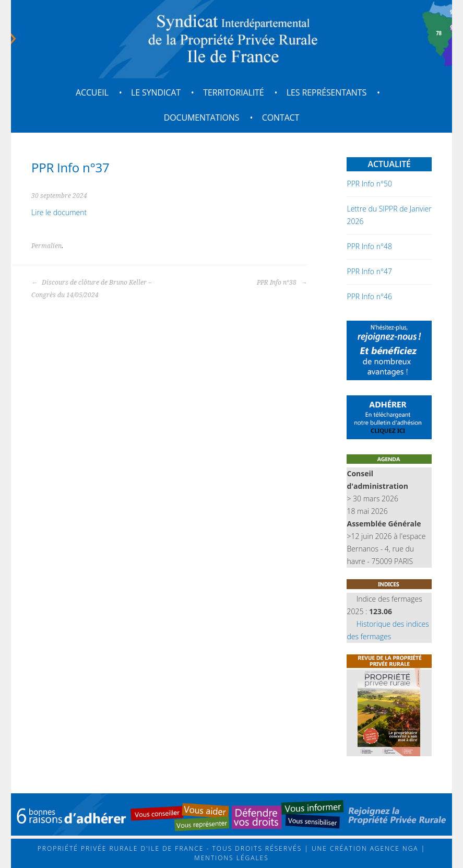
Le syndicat (156, 92)
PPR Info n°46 (369, 296)
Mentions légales (231, 858)
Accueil (92, 92)
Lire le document (59, 212)
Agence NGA (393, 848)
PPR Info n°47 (369, 271)
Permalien (46, 246)
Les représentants (327, 92)
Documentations (202, 118)
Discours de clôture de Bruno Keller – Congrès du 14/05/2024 (91, 289)
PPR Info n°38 (282, 283)
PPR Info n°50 (369, 184)
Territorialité (233, 92)
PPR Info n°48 (369, 246)
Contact (281, 118)
